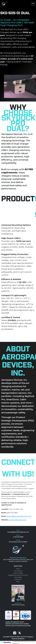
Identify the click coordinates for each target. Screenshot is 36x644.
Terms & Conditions (18, 639)
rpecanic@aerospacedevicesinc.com (19, 516)
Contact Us (18, 579)
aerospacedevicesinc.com (17, 520)
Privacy (30, 637)
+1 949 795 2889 (18, 537)
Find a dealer (18, 577)
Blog (18, 582)
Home (18, 569)
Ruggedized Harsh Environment (18, 575)
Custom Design (18, 573)
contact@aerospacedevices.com (18, 532)
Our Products (18, 571)
